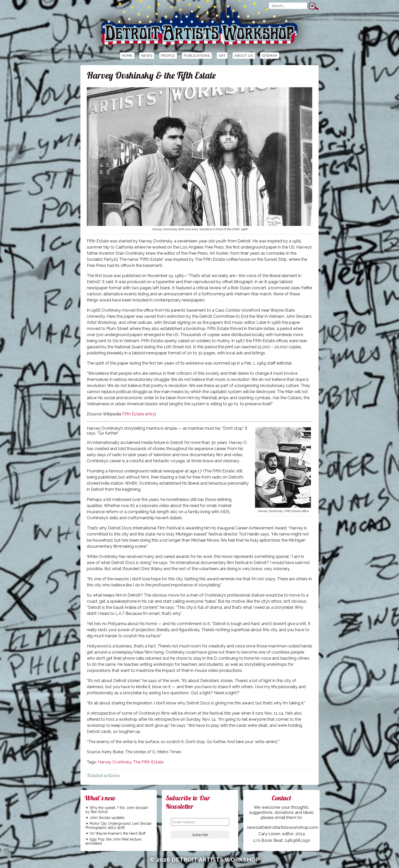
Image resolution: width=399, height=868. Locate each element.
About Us (244, 56)
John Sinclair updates (107, 818)
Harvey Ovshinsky (115, 762)
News (147, 56)
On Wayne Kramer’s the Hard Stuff (117, 833)
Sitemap (270, 56)
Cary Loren (269, 834)
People (168, 56)
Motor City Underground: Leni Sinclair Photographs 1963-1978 (119, 826)
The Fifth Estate (148, 762)
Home (127, 56)
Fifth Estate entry (138, 414)
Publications (197, 56)
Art (222, 56)
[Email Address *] (200, 822)
